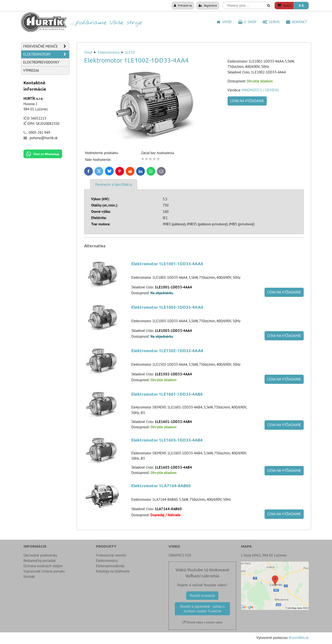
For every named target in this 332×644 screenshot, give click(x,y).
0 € (301, 6)
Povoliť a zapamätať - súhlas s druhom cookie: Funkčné (202, 609)
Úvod (224, 22)
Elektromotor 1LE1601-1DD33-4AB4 (167, 394)
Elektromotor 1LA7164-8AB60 (161, 486)
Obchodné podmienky (40, 555)
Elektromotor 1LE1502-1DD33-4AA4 (167, 351)
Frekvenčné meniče (46, 46)
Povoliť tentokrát (202, 596)
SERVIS (271, 22)
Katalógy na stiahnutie (113, 571)
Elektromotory (46, 54)
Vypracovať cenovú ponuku (44, 571)
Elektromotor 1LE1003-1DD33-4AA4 (167, 307)
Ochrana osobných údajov (43, 566)
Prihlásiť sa (183, 5)
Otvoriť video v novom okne (202, 622)
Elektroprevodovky (41, 62)
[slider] (150, 159)
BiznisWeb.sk (299, 638)
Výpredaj (31, 70)
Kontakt (296, 22)
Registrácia (208, 5)
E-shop (247, 22)
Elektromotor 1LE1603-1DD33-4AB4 (167, 440)
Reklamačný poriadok (40, 561)
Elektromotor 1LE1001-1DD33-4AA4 (167, 264)
